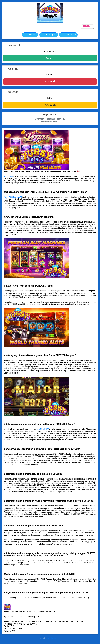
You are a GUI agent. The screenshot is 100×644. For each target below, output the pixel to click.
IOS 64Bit (50, 82)
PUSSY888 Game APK (13, 197)
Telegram (30, 35)
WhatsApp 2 (68, 35)
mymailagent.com (53, 638)
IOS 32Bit (50, 105)
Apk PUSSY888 (43, 429)
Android (50, 58)
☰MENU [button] (87, 27)
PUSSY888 (8, 176)
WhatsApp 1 (49, 35)
